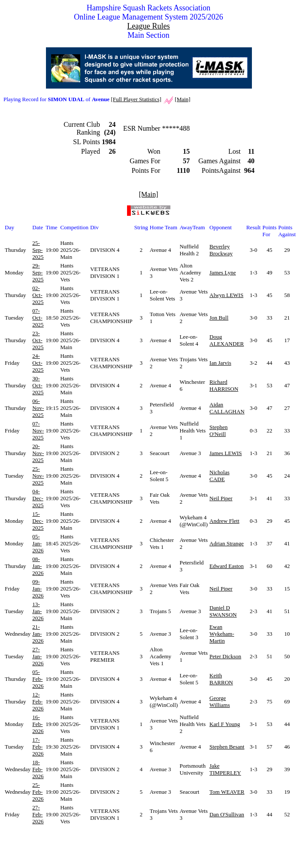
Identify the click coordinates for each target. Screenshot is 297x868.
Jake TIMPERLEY (225, 769)
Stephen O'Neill (219, 431)
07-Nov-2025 (38, 431)
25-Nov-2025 (38, 476)
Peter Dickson (225, 656)
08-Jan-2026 (38, 566)
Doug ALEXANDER (227, 340)
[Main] (183, 99)
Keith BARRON (221, 679)
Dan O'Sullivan (227, 814)
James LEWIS (226, 453)
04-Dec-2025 (38, 498)
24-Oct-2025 (38, 363)
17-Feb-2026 (38, 747)
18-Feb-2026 (38, 769)
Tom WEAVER (227, 792)
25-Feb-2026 (38, 792)
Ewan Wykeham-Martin (222, 634)
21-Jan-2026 (38, 634)
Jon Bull (219, 318)
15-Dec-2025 (38, 521)
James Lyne (223, 272)
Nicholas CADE (219, 476)
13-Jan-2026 (38, 611)
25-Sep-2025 (38, 250)
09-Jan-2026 (38, 589)
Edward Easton (227, 566)
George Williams (220, 701)
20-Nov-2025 (38, 453)
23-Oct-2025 (38, 340)
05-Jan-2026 (38, 543)
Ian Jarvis (220, 363)
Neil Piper (221, 498)
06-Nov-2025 (38, 408)
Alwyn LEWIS (226, 295)
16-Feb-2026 (38, 724)
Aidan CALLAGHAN (227, 408)
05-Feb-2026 (38, 679)
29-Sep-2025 (38, 272)
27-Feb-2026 (38, 814)
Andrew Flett (224, 521)
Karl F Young (225, 724)
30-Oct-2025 (38, 385)
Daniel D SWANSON (223, 611)
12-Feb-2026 (38, 701)
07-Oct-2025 (38, 318)
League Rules (148, 26)
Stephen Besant (227, 747)
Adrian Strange (227, 543)
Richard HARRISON (224, 385)
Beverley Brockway (221, 250)
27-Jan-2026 (38, 656)
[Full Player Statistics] (136, 99)
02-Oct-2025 (38, 295)
